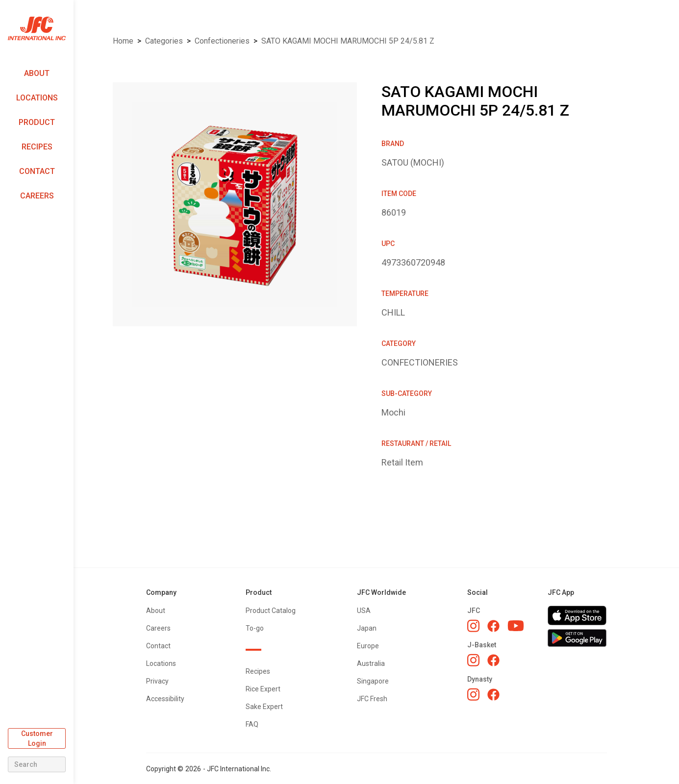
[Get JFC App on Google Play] (577, 638)
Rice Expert (263, 689)
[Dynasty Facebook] (493, 695)
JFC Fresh (372, 699)
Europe (368, 646)
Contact (37, 171)
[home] (37, 29)
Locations (37, 98)
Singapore (373, 681)
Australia (371, 663)
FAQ (252, 724)
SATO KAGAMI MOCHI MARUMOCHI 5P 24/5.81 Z (348, 41)
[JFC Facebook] (493, 626)
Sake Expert (264, 707)
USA (364, 611)
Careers (37, 196)
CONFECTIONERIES (222, 41)
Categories (164, 41)
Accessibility (165, 699)
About (37, 73)
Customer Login (37, 738)
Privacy (157, 681)
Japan (367, 628)
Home (123, 41)
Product (37, 122)
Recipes (37, 147)
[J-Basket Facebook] (493, 660)
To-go (255, 628)
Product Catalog (271, 611)
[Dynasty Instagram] (473, 694)
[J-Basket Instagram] (473, 660)
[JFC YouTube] (516, 626)
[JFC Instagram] (473, 626)
